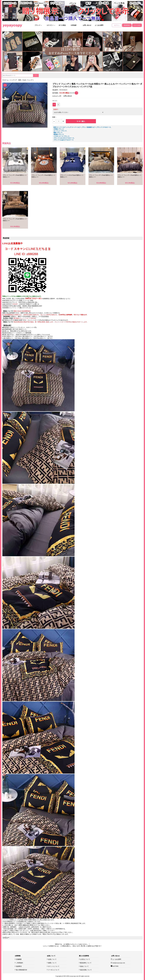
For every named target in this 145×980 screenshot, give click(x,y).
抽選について (52, 963)
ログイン (117, 25)
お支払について (85, 959)
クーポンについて (54, 970)
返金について (84, 966)
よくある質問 (99, 25)
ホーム (6, 80)
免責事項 (19, 966)
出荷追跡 (74, 25)
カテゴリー (51, 25)
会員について (52, 959)
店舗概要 (19, 959)
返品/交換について (86, 970)
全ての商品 (62, 25)
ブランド (38, 25)
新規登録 (127, 25)
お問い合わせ (87, 25)
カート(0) (137, 25)
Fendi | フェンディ (28, 80)
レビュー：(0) (57, 96)
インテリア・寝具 (16, 80)
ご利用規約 (19, 963)
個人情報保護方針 (22, 970)
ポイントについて (54, 966)
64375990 (115, 966)
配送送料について (86, 963)
